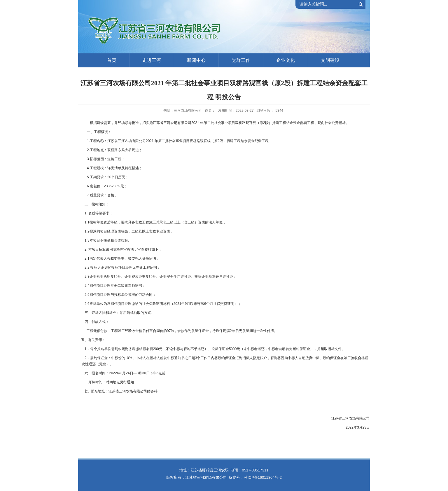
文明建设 (330, 60)
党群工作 (241, 60)
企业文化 (286, 60)
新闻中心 (196, 60)
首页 (112, 60)
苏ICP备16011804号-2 (263, 477)
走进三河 (152, 60)
